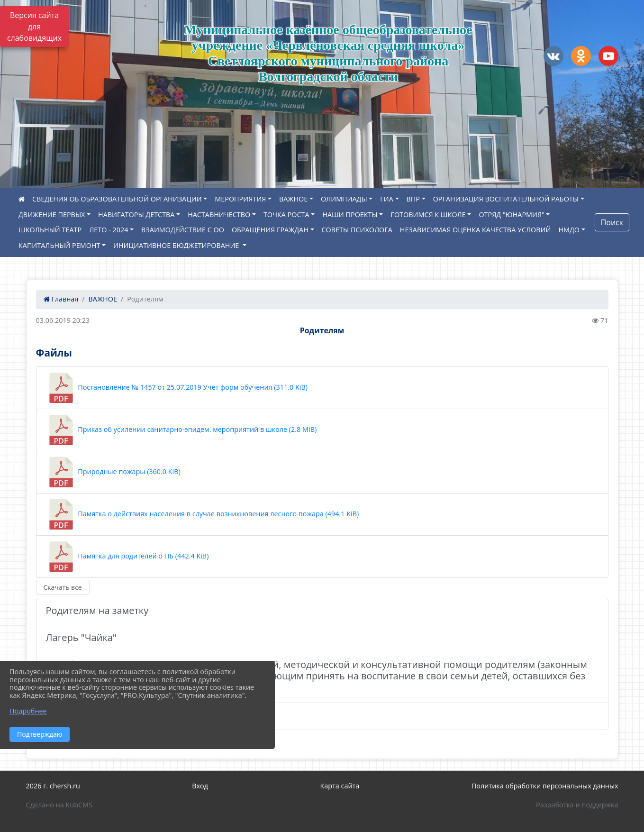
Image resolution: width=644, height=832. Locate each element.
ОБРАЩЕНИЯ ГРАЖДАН (270, 230)
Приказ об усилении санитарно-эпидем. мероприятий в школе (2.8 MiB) (181, 430)
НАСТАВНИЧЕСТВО (219, 215)
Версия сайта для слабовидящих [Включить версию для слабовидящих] (34, 27)
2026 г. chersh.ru (53, 786)
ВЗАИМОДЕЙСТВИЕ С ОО (183, 230)
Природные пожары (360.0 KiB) (113, 472)
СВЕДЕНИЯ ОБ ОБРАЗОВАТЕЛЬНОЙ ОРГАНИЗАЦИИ (117, 199)
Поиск (612, 222)
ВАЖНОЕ (293, 199)
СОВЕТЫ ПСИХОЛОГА (357, 230)
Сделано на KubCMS (59, 805)
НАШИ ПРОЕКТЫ (350, 215)
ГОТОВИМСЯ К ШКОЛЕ (428, 215)
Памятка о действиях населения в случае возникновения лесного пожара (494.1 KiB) (203, 514)
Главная (61, 299)
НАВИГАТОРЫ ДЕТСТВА (136, 215)
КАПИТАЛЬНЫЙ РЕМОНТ (59, 245)
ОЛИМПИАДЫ (344, 199)
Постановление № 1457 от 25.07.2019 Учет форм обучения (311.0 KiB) (177, 388)
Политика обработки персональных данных (545, 786)
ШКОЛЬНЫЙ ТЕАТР (50, 230)
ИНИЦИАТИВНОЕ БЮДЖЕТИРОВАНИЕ (177, 245)
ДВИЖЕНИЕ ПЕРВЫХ (52, 215)
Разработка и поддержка (577, 805)
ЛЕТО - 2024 (109, 230)
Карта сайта (340, 786)
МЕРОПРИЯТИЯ (240, 199)
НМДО (569, 230)
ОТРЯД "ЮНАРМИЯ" (511, 215)
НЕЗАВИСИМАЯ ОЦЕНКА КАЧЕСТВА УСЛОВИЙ (476, 230)
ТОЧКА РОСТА (286, 215)
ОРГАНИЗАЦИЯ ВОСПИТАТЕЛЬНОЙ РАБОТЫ (506, 199)
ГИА (387, 199)
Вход (200, 786)
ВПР (413, 199)
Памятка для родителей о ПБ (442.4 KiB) (127, 557)
